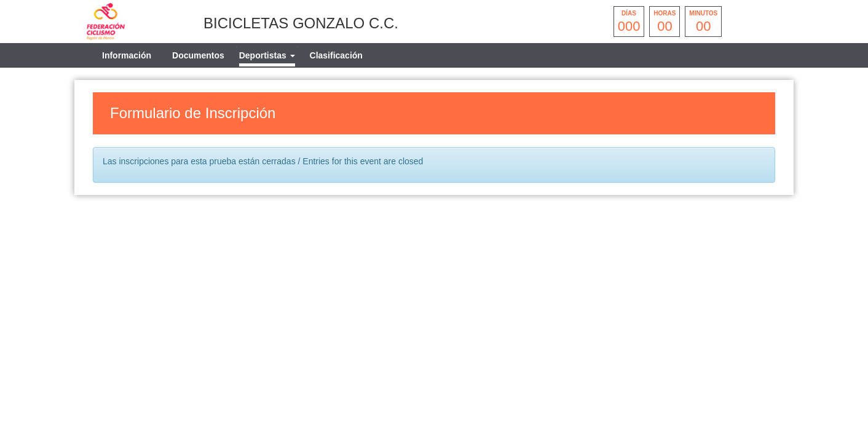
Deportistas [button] (267, 55)
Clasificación (336, 55)
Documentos (198, 55)
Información (127, 55)
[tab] (267, 55)
